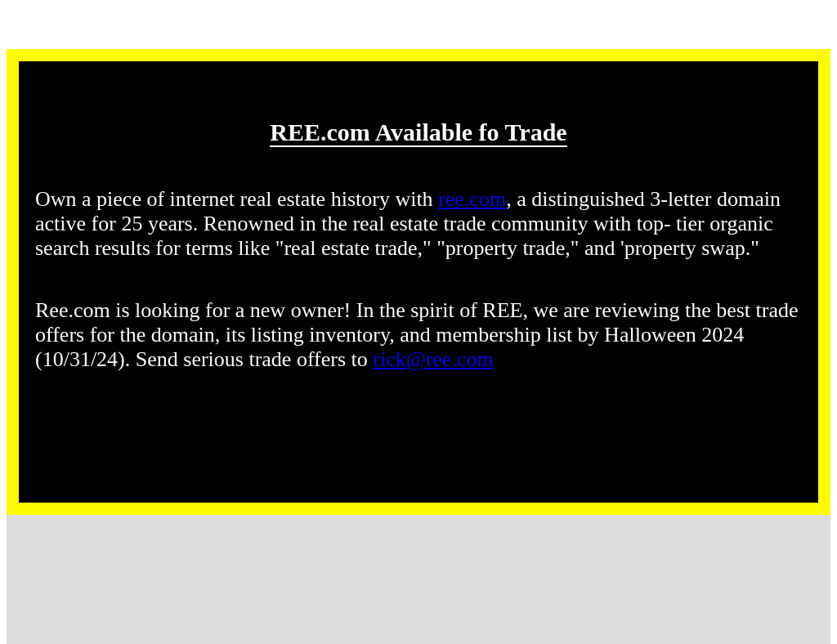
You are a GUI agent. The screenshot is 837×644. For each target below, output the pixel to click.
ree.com (472, 199)
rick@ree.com (433, 359)
